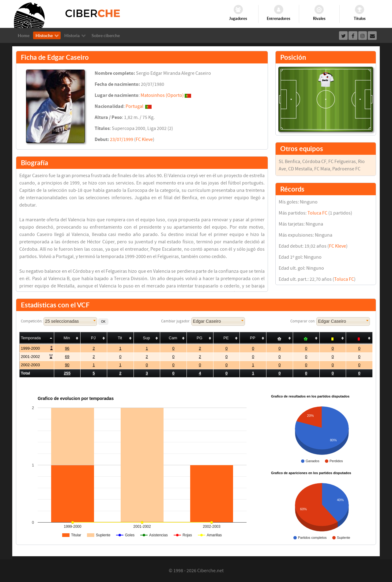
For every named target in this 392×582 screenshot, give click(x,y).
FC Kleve (144, 139)
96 (67, 348)
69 (67, 357)
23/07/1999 (122, 139)
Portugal (134, 106)
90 (67, 365)
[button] (103, 322)
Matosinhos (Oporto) (162, 95)
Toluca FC (317, 213)
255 (67, 373)
